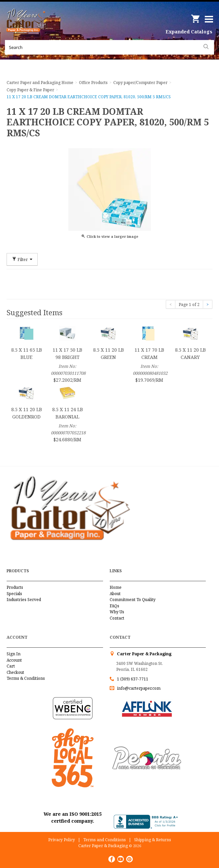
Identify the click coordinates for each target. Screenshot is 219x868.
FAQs (114, 606)
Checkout (15, 672)
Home (116, 587)
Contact (117, 618)
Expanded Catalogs (189, 32)
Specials (14, 594)
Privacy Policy (62, 840)
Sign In (14, 654)
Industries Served (24, 600)
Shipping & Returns (153, 840)
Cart (11, 666)
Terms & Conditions (26, 678)
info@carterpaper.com (138, 688)
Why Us (117, 612)
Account (14, 660)
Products (15, 587)
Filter (22, 259)
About (115, 594)
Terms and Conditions (105, 840)
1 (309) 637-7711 (133, 679)
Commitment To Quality (133, 600)
